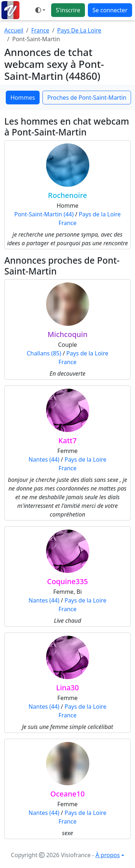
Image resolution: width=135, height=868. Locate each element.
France (40, 30)
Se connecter (110, 10)
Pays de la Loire (100, 214)
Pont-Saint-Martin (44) (44, 214)
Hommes (23, 98)
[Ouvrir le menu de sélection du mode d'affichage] (40, 10)
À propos (107, 855)
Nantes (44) (44, 459)
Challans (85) (44, 353)
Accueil (14, 30)
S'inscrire (68, 10)
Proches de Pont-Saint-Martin (87, 98)
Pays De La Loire (79, 30)
